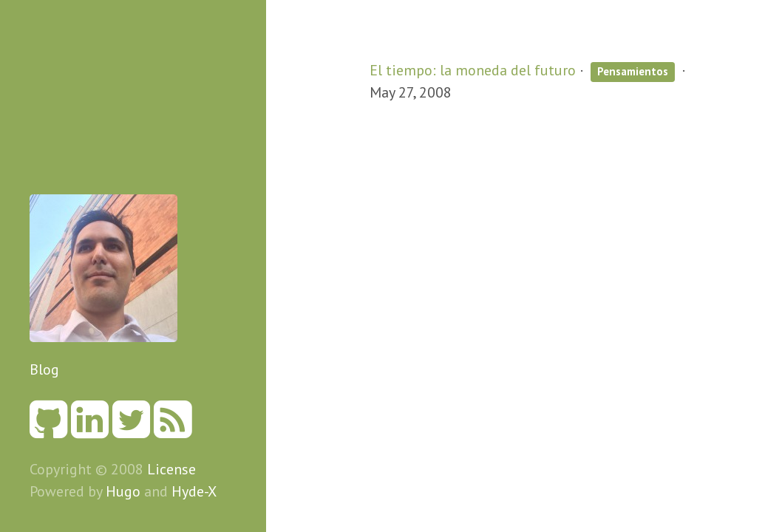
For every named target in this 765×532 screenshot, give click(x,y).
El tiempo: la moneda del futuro (473, 70)
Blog (44, 369)
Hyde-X (194, 491)
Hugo (123, 491)
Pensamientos (633, 71)
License (171, 469)
